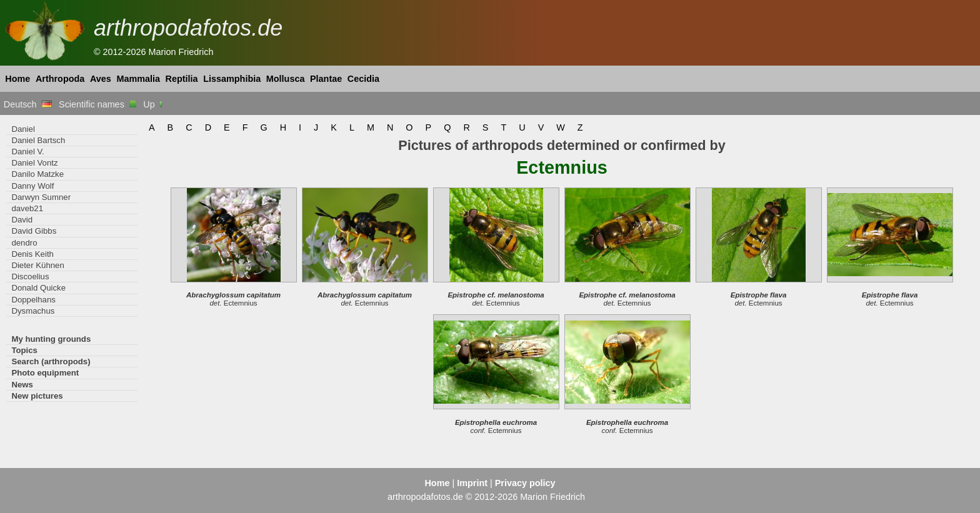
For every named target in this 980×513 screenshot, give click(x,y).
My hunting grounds (51, 339)
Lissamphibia (232, 79)
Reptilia (182, 79)
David (22, 220)
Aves (101, 79)
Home (17, 79)
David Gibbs (34, 231)
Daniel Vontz (34, 163)
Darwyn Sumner (41, 197)
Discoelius (30, 276)
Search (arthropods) (51, 361)
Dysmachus (33, 311)
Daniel (23, 129)
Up (153, 104)
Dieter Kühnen (37, 265)
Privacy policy (525, 483)
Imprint (472, 483)
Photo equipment (45, 373)
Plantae (326, 79)
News (22, 385)
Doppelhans (33, 300)
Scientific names (97, 104)
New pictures (37, 396)
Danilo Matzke (37, 174)
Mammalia (138, 79)
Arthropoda (60, 79)
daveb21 (27, 208)
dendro (24, 243)
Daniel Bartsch (38, 140)
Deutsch (28, 104)
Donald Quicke (38, 288)
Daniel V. (27, 152)
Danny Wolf (32, 186)
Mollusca (286, 79)
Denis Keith (32, 254)
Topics (24, 350)
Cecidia (363, 79)
